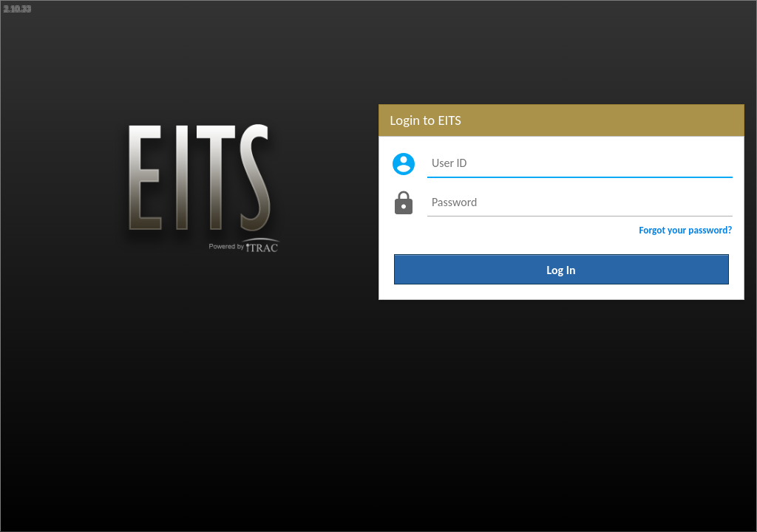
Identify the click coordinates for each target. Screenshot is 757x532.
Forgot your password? (685, 230)
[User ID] (580, 164)
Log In (561, 269)
